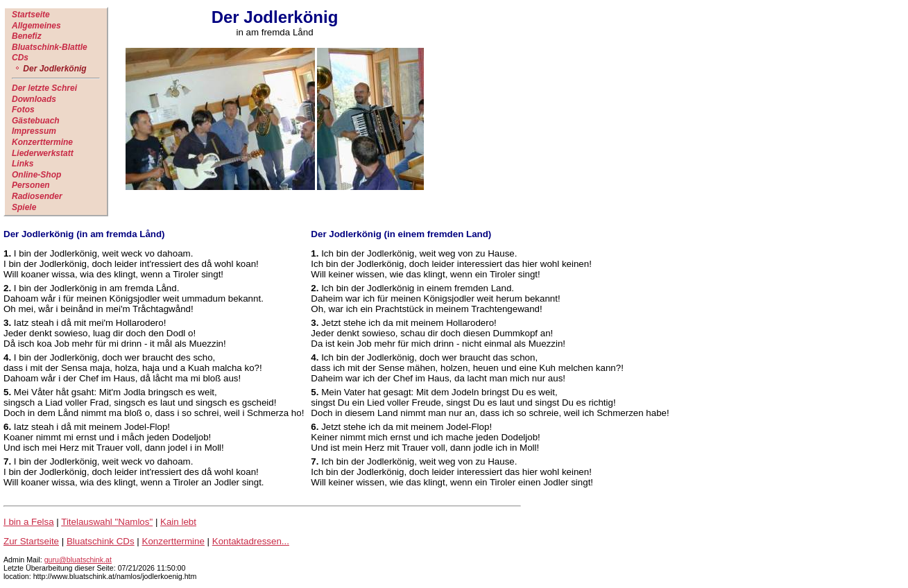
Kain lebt (178, 522)
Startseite (31, 15)
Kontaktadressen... (251, 541)
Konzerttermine (42, 142)
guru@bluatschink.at (78, 560)
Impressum (34, 131)
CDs (20, 58)
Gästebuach (36, 121)
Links (23, 164)
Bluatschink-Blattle (50, 47)
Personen (31, 185)
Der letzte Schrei (44, 88)
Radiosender (37, 196)
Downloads (34, 99)
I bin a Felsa (29, 522)
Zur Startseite (31, 541)
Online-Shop (36, 175)
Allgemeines (36, 26)
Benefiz (27, 36)
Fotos (23, 110)
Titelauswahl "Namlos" (107, 522)
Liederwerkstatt (43, 153)
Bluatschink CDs (101, 541)
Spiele (24, 207)
